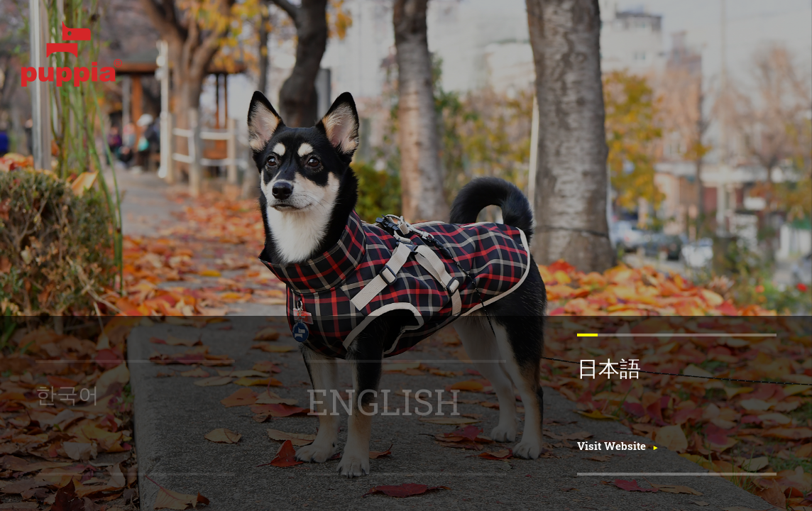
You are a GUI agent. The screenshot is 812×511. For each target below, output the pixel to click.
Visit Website (611, 446)
